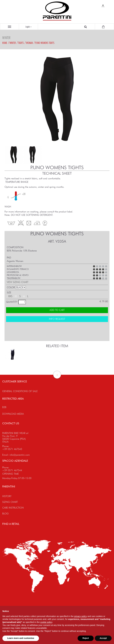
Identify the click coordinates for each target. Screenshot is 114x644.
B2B (4, 407)
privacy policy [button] (80, 616)
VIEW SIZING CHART (18, 282)
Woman (29, 43)
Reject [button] (86, 638)
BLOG (5, 514)
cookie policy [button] (46, 622)
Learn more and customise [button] (21, 638)
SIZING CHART (10, 502)
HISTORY (7, 496)
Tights (21, 43)
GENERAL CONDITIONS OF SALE (20, 391)
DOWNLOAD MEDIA (13, 414)
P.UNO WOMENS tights (45, 43)
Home (5, 43)
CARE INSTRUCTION (13, 508)
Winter (13, 43)
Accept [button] (103, 638)
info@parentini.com (20, 455)
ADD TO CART (57, 310)
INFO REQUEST (57, 319)
